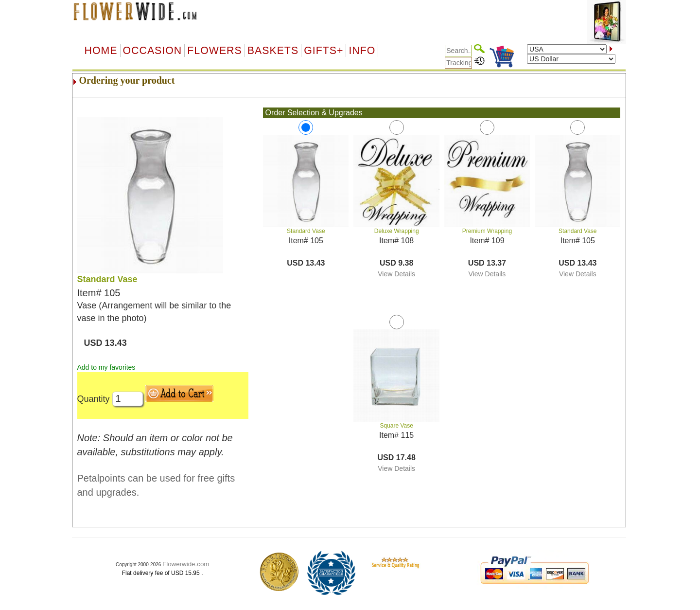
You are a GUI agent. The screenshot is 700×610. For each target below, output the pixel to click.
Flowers (214, 51)
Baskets (273, 51)
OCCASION (153, 51)
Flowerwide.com (186, 564)
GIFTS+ (324, 51)
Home (101, 51)
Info (362, 51)
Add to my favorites (106, 367)
